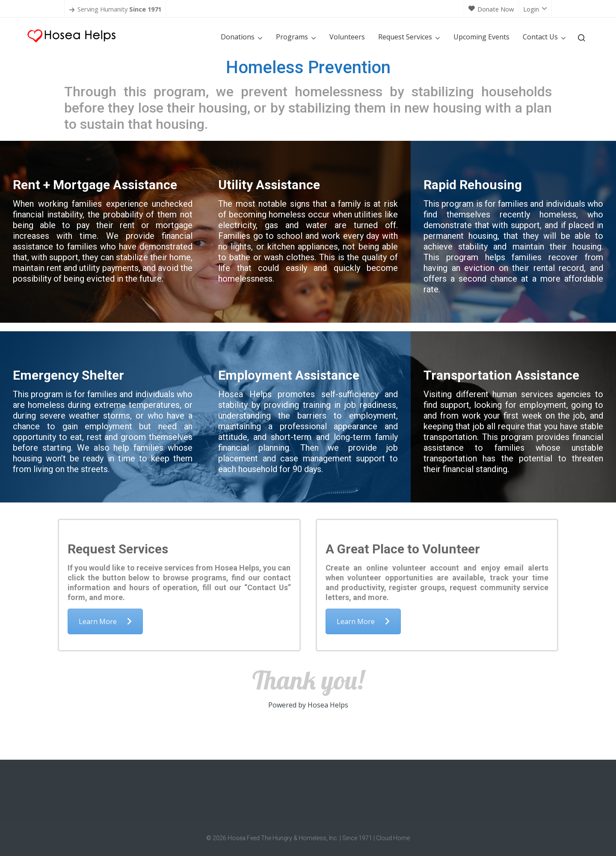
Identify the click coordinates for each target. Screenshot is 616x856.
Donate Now (491, 9)
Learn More (105, 621)
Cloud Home (393, 838)
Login (535, 9)
